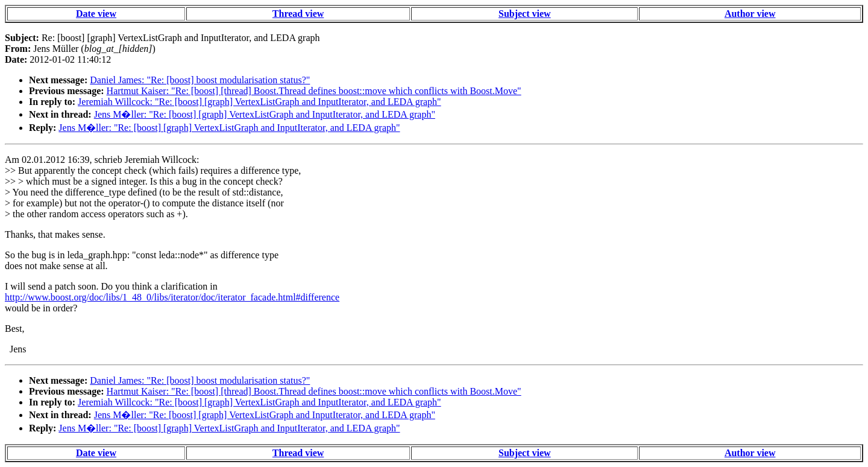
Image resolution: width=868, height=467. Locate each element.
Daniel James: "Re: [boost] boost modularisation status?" (200, 80)
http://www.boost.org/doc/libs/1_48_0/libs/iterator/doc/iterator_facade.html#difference (172, 297)
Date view (96, 14)
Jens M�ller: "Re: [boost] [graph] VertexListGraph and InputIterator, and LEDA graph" (265, 114)
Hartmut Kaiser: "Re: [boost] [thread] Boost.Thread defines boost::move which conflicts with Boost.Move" (314, 91)
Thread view (298, 14)
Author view (750, 14)
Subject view (525, 14)
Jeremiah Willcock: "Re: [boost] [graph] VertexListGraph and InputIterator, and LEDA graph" (259, 102)
